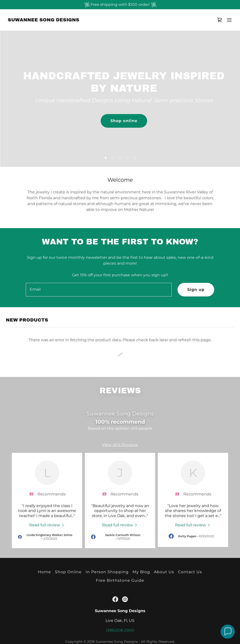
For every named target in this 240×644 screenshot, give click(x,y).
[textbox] (99, 290)
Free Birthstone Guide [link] (120, 580)
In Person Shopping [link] (107, 572)
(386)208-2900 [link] (120, 630)
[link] (44, 20)
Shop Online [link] (68, 572)
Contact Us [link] (190, 572)
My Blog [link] (141, 572)
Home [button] (44, 572)
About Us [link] (164, 572)
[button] (229, 20)
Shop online (124, 121)
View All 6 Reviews (120, 445)
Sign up (196, 290)
